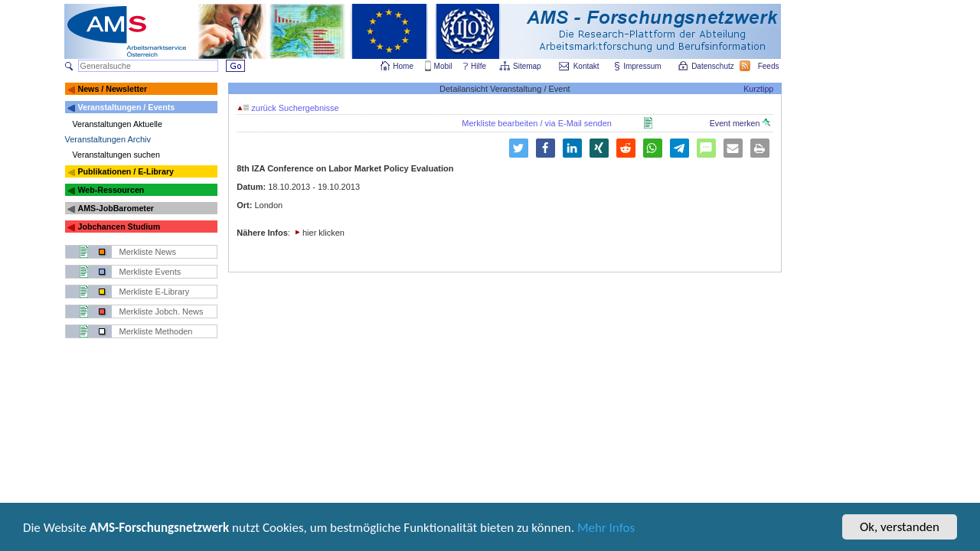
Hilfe (479, 66)
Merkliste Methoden (156, 331)
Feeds (769, 66)
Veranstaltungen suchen (116, 155)
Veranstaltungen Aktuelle (118, 124)
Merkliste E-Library (155, 292)
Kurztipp (758, 89)
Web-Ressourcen (111, 190)
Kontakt (586, 66)
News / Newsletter (112, 89)
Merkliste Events (150, 272)
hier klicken (323, 233)
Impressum (643, 66)
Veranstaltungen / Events (126, 107)
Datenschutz (714, 66)
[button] (546, 148)
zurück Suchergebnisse (288, 108)
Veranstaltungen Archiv (108, 139)
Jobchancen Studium (119, 227)
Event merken (740, 123)
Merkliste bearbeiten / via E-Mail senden (537, 123)
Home (403, 66)
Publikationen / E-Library (126, 171)
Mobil (443, 66)
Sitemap (528, 66)
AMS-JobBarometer (115, 208)
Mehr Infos (606, 529)
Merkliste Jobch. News (162, 311)
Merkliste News (148, 252)
